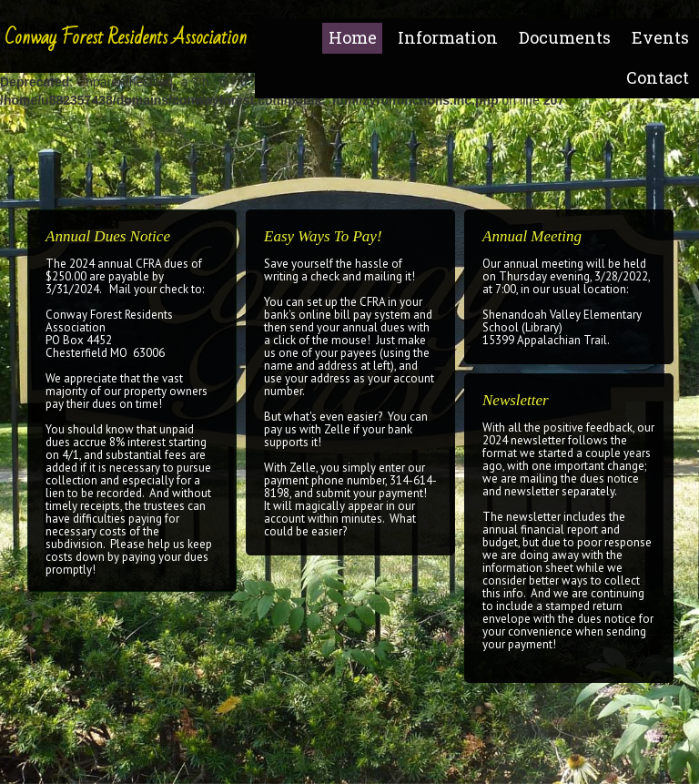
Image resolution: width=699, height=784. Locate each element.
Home (353, 37)
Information (448, 37)
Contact (658, 77)
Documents (565, 37)
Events (660, 37)
